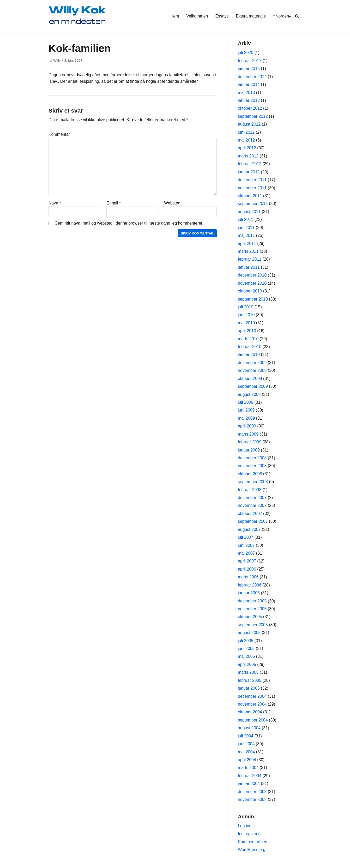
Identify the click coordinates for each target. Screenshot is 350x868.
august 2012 (249, 125)
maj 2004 (246, 756)
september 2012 (253, 117)
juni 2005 (246, 652)
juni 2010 (246, 316)
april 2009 (247, 428)
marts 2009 (248, 436)
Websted (172, 204)
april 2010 (247, 332)
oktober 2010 (250, 292)
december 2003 (252, 796)
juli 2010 (246, 309)
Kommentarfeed (253, 846)
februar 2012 (250, 165)
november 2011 (252, 189)
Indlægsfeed (249, 838)
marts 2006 (248, 580)
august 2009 (249, 396)
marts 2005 (248, 676)
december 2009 (252, 364)
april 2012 (247, 149)
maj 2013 (246, 93)
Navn (55, 204)
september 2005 (253, 628)
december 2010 (252, 276)
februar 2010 (250, 348)
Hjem (174, 16)
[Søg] (297, 16)
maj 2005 (246, 660)
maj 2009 (246, 420)
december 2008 (252, 460)
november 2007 (252, 508)
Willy (57, 60)
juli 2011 (246, 221)
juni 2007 (246, 548)
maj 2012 (246, 141)
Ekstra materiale (251, 16)
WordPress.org (252, 854)
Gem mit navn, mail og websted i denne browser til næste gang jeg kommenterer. (129, 224)
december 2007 (252, 500)
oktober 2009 (250, 380)
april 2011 (247, 245)
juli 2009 (246, 404)
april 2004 (247, 764)
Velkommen (197, 16)
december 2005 (252, 604)
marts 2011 (248, 252)
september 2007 (253, 524)
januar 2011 (249, 269)
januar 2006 (249, 596)
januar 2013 (249, 101)
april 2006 (247, 572)
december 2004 (252, 700)
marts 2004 (248, 772)
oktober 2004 (250, 716)
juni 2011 (246, 229)
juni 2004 (246, 748)
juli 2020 (246, 53)
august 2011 (249, 212)
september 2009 (253, 388)
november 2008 (252, 468)
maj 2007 (246, 556)
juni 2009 (246, 412)
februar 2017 (250, 61)
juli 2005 (246, 644)
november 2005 (252, 612)
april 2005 (247, 668)
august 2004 (249, 732)
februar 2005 (250, 684)
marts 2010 (248, 340)
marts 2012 (248, 157)
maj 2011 (246, 236)
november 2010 (252, 285)
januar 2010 (249, 356)
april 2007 (247, 564)
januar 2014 (249, 85)
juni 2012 (246, 133)
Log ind (245, 830)
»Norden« (282, 16)
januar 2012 (249, 173)
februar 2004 (250, 780)
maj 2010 (246, 324)
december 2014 (252, 77)
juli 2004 (246, 740)
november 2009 (252, 372)
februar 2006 (250, 588)
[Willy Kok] (77, 16)
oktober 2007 (250, 516)
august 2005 (249, 636)
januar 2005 (249, 692)
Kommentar (59, 135)
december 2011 (252, 181)
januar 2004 (249, 788)
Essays (222, 16)
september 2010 (253, 300)
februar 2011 (250, 260)
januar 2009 (249, 452)
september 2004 (253, 724)
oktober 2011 (250, 197)
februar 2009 (250, 444)
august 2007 (249, 532)
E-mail (114, 204)
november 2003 (252, 804)
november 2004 (252, 708)
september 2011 (253, 205)
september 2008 (253, 484)
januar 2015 (249, 69)
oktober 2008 (250, 476)
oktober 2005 (250, 620)
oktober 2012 (250, 109)
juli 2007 (246, 540)
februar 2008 (250, 492)
